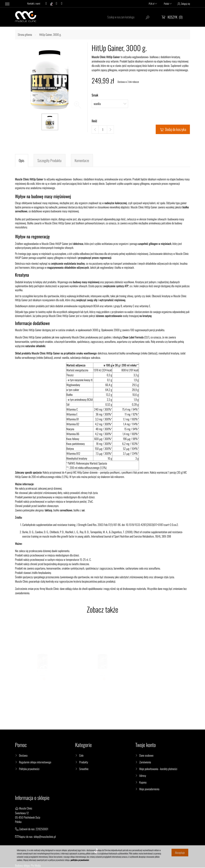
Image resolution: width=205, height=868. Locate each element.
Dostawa (23, 756)
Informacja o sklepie (32, 798)
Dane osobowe (146, 756)
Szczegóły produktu (50, 161)
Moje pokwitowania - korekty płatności (158, 769)
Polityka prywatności (29, 769)
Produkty (84, 762)
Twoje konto (146, 745)
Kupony (143, 783)
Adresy (143, 776)
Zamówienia (145, 762)
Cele (81, 756)
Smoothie (84, 769)
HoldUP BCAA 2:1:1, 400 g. (42, 675)
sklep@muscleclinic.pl (45, 837)
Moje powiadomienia (149, 789)
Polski (168, 4)
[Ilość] (103, 130)
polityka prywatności (80, 860)
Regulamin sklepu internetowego (35, 762)
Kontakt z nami (34, 4)
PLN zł (153, 4)
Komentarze (82, 161)
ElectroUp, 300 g (102, 675)
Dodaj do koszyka (173, 129)
